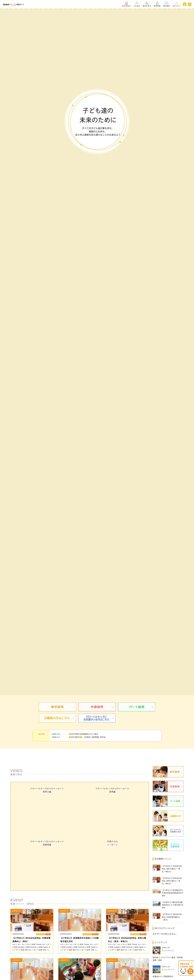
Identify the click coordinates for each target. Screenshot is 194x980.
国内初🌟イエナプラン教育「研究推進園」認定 (168, 959)
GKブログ (176, 4)
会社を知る (126, 4)
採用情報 (157, 4)
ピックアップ (169, 951)
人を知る (137, 4)
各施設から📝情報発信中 (163, 976)
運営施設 (167, 4)
